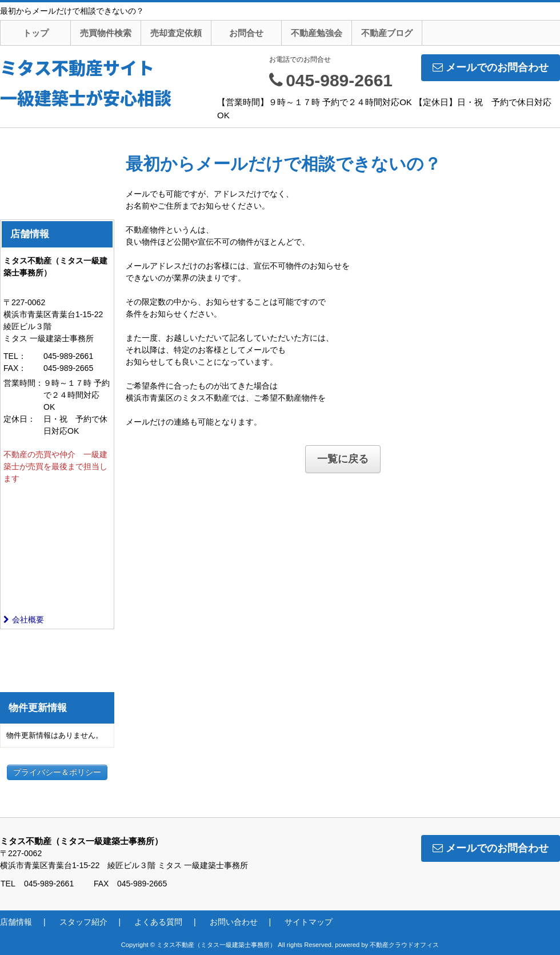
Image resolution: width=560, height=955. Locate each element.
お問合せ (246, 33)
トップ (36, 33)
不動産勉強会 (317, 33)
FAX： (15, 368)
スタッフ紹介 (83, 922)
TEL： (15, 356)
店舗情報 (16, 922)
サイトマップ (309, 922)
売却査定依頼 (176, 33)
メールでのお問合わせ (491, 67)
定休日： (19, 419)
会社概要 (24, 620)
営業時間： (23, 383)
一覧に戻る (343, 459)
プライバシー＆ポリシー (57, 772)
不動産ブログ (387, 33)
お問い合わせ (234, 922)
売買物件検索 (106, 33)
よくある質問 (158, 922)
